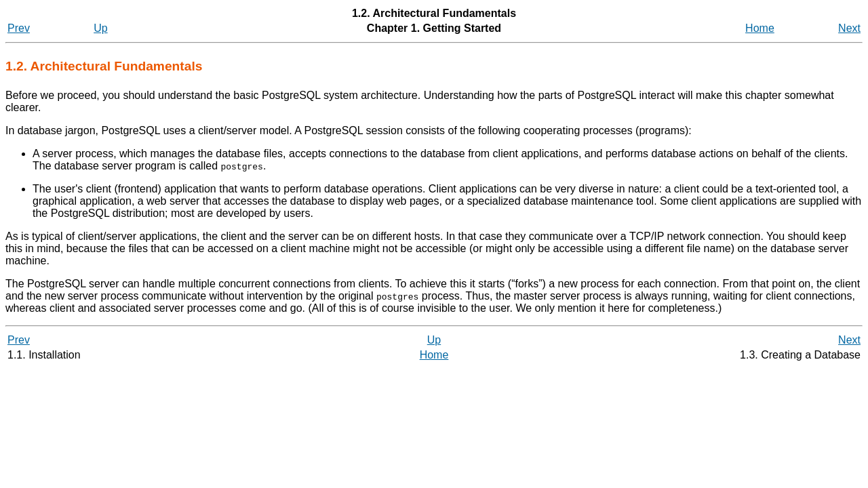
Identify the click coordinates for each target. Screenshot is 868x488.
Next (849, 28)
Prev (19, 28)
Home (760, 28)
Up (100, 28)
